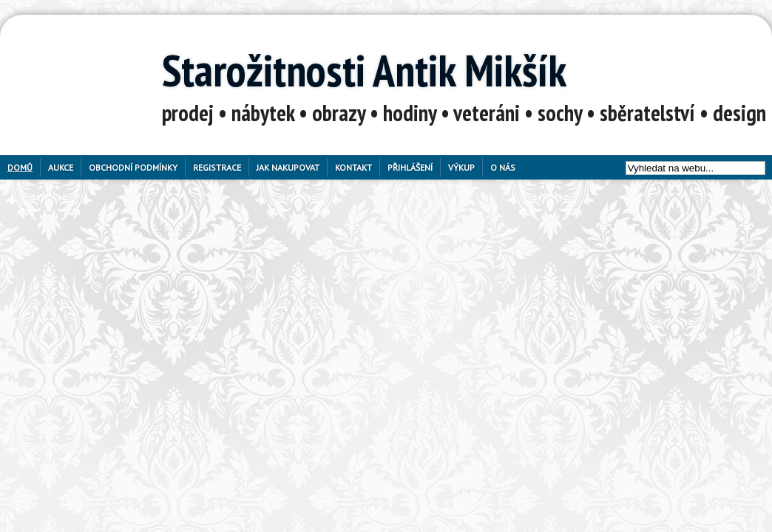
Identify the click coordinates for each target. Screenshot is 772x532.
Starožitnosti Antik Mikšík (364, 70)
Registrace (217, 167)
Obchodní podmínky (133, 167)
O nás (503, 167)
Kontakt (353, 167)
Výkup (461, 167)
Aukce (61, 167)
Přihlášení (410, 167)
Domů (20, 167)
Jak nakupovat (288, 167)
